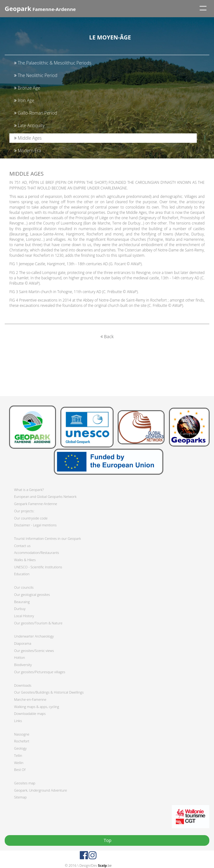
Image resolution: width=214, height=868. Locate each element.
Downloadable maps (30, 713)
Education (22, 574)
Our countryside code (31, 518)
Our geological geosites (32, 594)
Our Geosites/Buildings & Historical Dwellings (49, 692)
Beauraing (22, 602)
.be (105, 865)
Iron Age (24, 100)
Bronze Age (27, 88)
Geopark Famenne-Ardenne (36, 504)
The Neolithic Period (36, 75)
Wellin (19, 763)
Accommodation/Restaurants (37, 553)
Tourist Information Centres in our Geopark (48, 538)
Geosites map (25, 783)
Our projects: (24, 511)
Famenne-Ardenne (40, 9)
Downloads (23, 685)
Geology (20, 748)
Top (107, 840)
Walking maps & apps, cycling (37, 707)
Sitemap (20, 797)
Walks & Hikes (25, 560)
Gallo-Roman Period (36, 113)
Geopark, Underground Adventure (41, 790)
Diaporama (23, 643)
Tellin (18, 755)
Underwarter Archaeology (34, 636)
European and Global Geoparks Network (45, 496)
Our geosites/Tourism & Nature (38, 623)
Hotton (20, 657)
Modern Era (28, 150)
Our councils (24, 587)
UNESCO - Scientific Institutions (38, 567)
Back (107, 336)
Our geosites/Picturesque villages (40, 672)
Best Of (20, 770)
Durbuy (20, 609)
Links (18, 721)
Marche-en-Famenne (30, 699)
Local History (24, 616)
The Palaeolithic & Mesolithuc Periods (53, 63)
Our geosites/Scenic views (34, 651)
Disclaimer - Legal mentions (35, 525)
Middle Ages (28, 138)
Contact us (22, 546)
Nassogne (22, 734)
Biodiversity (23, 665)
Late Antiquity (29, 125)
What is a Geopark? (29, 490)
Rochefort (22, 741)
